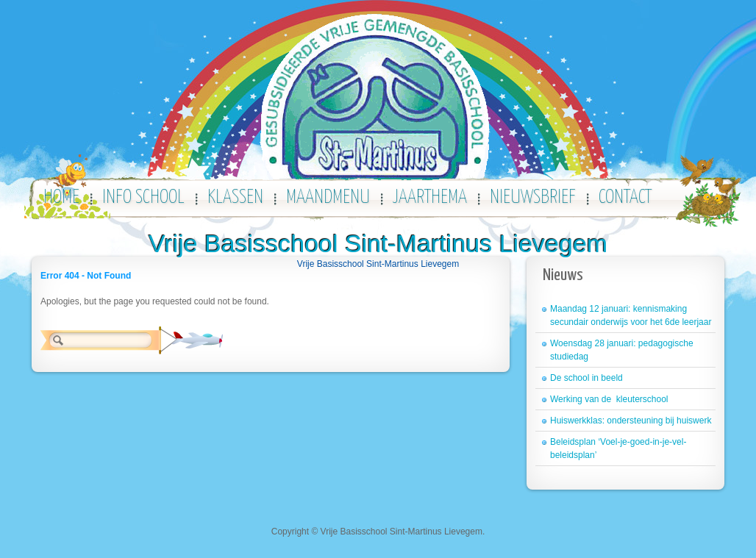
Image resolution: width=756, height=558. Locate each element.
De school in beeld (586, 378)
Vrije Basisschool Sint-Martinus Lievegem (378, 243)
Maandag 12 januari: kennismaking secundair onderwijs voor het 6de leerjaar (631, 315)
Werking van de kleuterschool (609, 399)
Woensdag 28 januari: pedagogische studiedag (622, 350)
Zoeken (191, 340)
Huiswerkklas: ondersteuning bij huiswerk (631, 421)
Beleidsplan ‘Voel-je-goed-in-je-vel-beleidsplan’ (618, 448)
